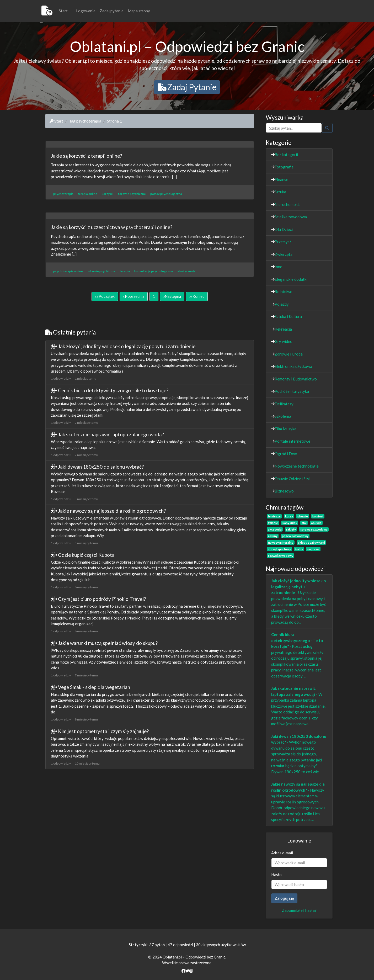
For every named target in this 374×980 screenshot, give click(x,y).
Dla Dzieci (284, 229)
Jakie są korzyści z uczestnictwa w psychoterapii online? (112, 227)
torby (299, 549)
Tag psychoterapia (85, 121)
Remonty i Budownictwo (296, 379)
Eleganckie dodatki (291, 279)
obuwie (303, 516)
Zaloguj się (284, 898)
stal (304, 523)
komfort (318, 516)
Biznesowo (284, 491)
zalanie (273, 523)
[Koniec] (197, 296)
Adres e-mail (282, 853)
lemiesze (274, 516)
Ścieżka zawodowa (291, 217)
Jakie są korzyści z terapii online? (86, 156)
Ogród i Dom (286, 454)
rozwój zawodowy (281, 556)
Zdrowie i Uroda (289, 354)
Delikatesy (284, 404)
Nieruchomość (287, 204)
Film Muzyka (285, 429)
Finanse (281, 179)
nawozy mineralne (281, 542)
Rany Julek (290, 523)
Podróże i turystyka (292, 391)
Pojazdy (282, 304)
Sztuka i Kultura (288, 316)
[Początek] (105, 296)
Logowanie (86, 11)
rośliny (273, 536)
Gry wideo (284, 341)
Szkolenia (283, 416)
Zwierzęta (284, 254)
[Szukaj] (294, 128)
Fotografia (284, 167)
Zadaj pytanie (112, 11)
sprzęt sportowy (279, 549)
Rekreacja (283, 329)
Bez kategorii (286, 155)
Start (63, 11)
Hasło (276, 875)
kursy (289, 516)
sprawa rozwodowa (314, 529)
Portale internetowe (292, 441)
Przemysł (283, 242)
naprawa (313, 549)
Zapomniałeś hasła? (299, 910)
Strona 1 (114, 121)
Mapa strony (139, 11)
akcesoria (275, 529)
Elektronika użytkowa (293, 366)
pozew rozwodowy (295, 536)
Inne (278, 267)
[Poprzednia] (134, 296)
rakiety (291, 529)
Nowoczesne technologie (297, 466)
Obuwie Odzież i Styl (292, 479)
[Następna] (172, 296)
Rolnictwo (284, 292)
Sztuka (280, 192)
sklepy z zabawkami (311, 542)
